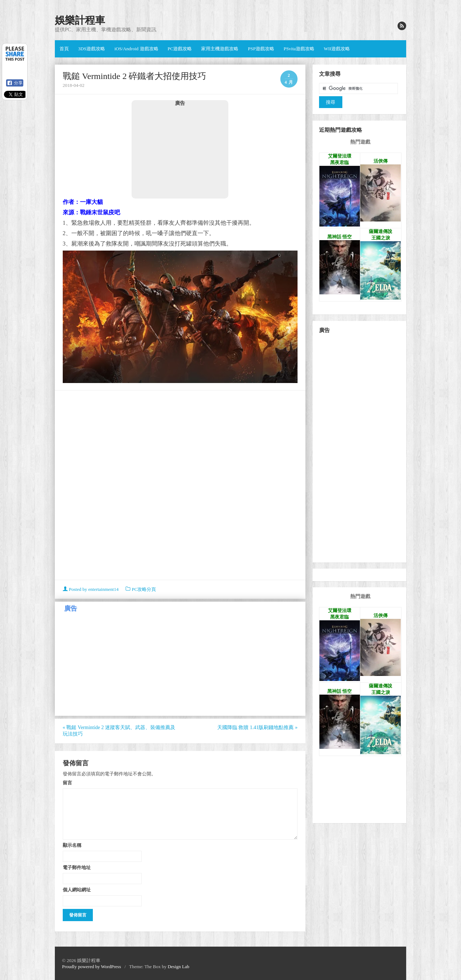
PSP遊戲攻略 (261, 49)
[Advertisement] (180, 152)
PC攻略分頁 (144, 589)
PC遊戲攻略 (180, 49)
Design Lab (179, 967)
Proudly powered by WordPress (91, 967)
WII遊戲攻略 (337, 49)
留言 (67, 783)
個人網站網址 (77, 890)
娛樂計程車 (80, 20)
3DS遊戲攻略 (92, 49)
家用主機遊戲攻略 (220, 49)
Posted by (91, 589)
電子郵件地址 (77, 867)
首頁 (64, 49)
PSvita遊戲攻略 (299, 49)
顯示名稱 (72, 845)
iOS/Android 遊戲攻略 (136, 49)
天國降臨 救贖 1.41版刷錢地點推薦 (257, 727)
